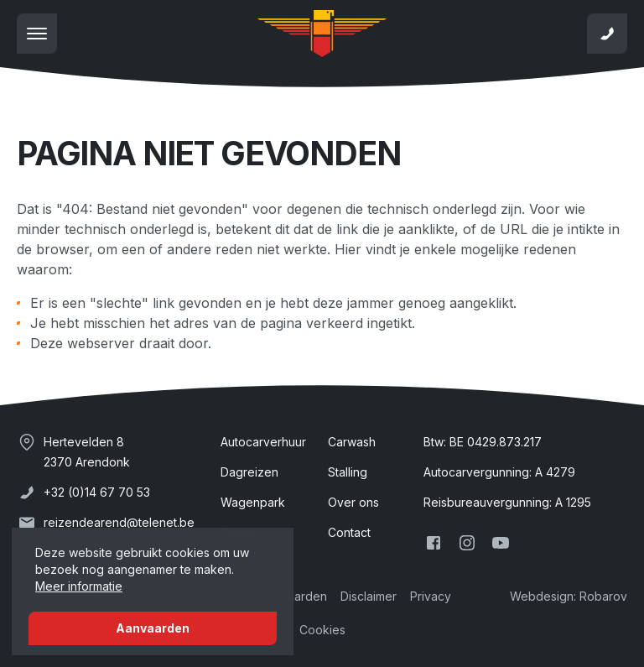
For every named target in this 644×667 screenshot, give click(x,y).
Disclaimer (369, 596)
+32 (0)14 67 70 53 (97, 492)
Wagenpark (253, 502)
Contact (349, 532)
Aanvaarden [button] (153, 628)
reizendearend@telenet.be (119, 522)
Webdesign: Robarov (569, 596)
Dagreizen (249, 472)
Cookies (322, 630)
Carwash (352, 442)
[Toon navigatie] (37, 34)
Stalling (348, 472)
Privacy (431, 596)
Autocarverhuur (263, 442)
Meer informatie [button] (79, 586)
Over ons (353, 502)
